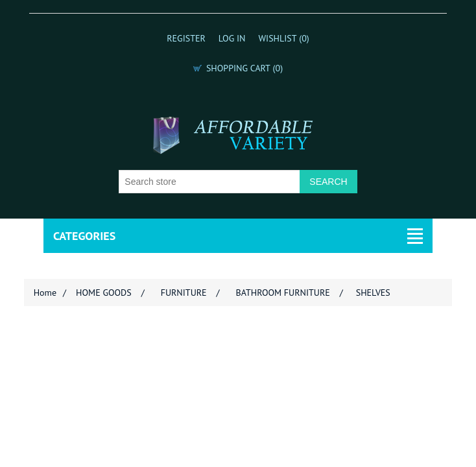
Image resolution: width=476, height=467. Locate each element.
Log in (232, 38)
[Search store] (209, 182)
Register (186, 38)
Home (45, 293)
